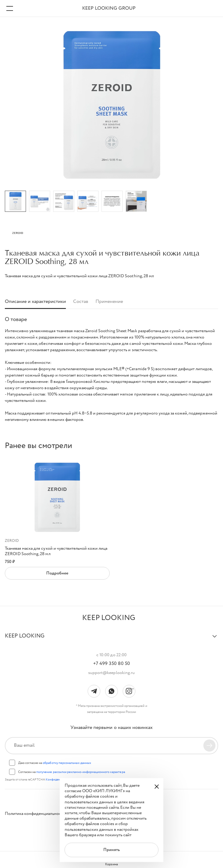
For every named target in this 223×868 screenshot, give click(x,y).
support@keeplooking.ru (111, 673)
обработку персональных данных (67, 763)
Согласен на (72, 772)
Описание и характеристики (35, 302)
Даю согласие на (55, 763)
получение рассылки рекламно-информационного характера (81, 772)
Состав (81, 302)
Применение (109, 302)
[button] (111, 639)
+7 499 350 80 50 (111, 664)
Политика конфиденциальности (35, 814)
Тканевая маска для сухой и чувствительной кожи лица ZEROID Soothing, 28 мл (56, 551)
